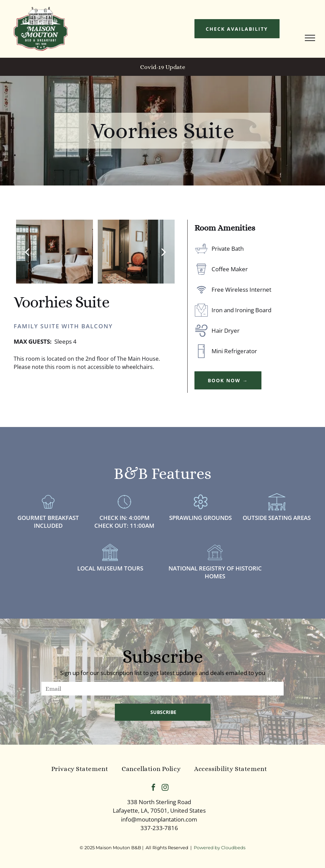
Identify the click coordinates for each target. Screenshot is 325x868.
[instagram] (165, 788)
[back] (27, 252)
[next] (164, 252)
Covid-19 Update (163, 67)
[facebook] (153, 788)
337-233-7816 (159, 828)
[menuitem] (80, 769)
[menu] (310, 38)
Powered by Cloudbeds (220, 848)
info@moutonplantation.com (159, 819)
